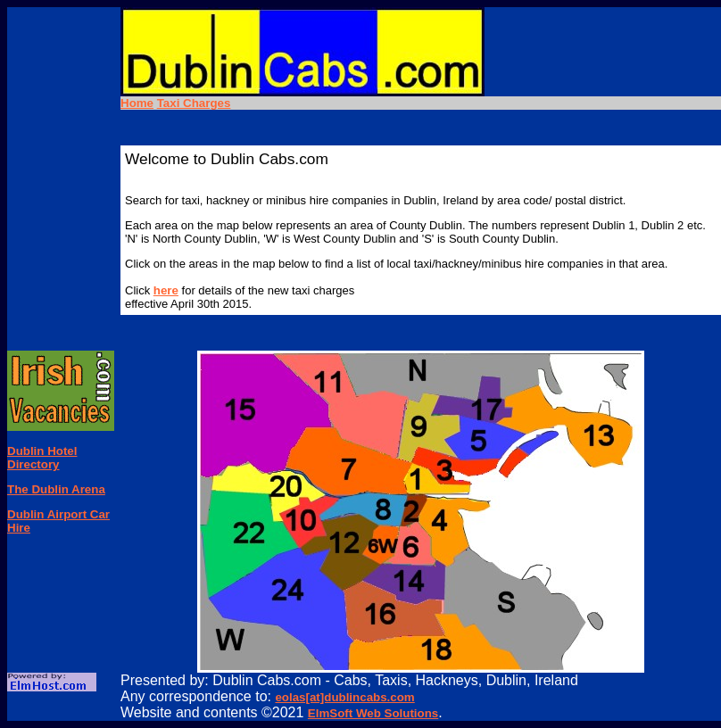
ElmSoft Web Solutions (373, 713)
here (166, 290)
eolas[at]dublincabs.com (344, 697)
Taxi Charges (194, 103)
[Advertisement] (61, 244)
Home (137, 103)
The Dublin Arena (56, 489)
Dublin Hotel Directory (42, 458)
